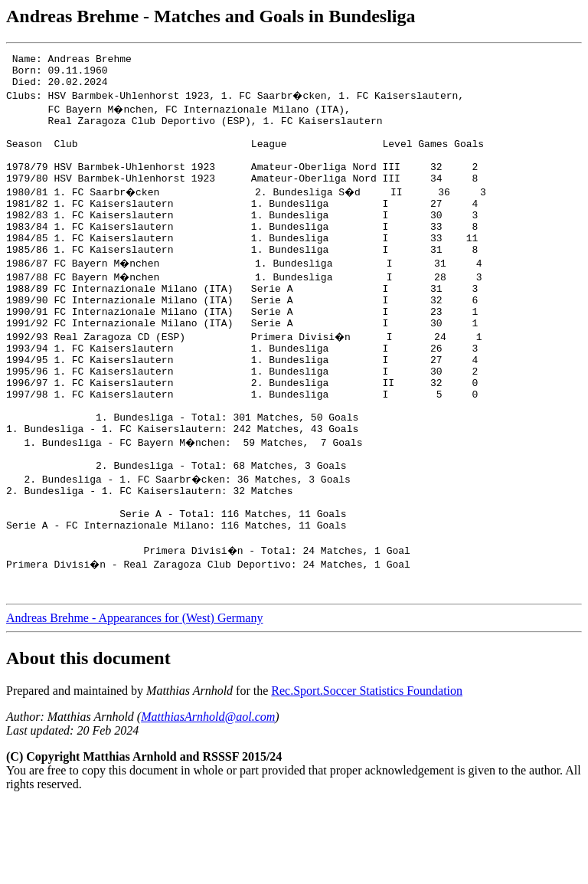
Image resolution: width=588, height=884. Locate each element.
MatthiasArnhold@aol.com (208, 797)
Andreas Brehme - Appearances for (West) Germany (134, 698)
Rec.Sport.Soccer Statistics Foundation (367, 771)
